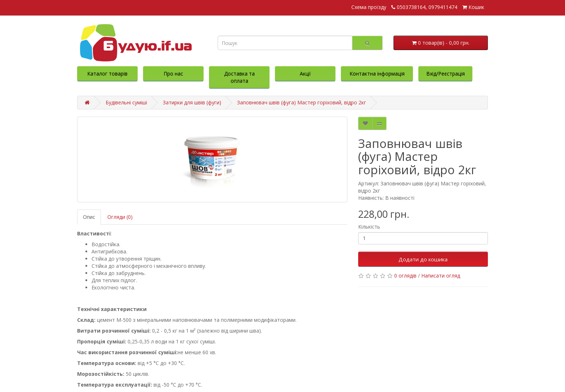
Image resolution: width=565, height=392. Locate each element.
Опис (89, 217)
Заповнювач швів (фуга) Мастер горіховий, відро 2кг (302, 102)
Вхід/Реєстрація (446, 74)
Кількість (369, 227)
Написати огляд (441, 276)
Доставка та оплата (239, 77)
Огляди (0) (120, 217)
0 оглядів (405, 276)
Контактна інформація (377, 74)
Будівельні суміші (126, 102)
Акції (305, 74)
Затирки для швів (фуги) (192, 102)
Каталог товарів (107, 74)
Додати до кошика (423, 259)
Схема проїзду (369, 7)
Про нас (173, 74)
